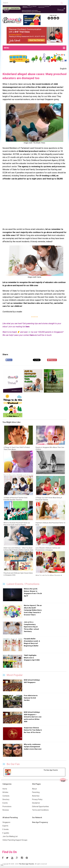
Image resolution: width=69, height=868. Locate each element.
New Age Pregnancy (40, 822)
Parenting (36, 792)
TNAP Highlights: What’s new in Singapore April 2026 (32, 658)
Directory (6, 799)
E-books (6, 829)
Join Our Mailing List (10, 836)
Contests (6, 796)
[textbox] (32, 3)
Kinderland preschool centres (32, 151)
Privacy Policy (37, 799)
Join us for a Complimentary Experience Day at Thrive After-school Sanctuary (31, 627)
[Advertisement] (35, 206)
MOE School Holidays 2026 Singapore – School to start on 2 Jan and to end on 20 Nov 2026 (33, 717)
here (27, 327)
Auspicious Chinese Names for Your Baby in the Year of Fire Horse (33, 730)
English (63, 69)
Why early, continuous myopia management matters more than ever (33, 747)
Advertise (36, 796)
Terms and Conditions (40, 810)
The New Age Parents (26, 864)
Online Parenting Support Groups (15, 840)
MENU (35, 48)
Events (5, 803)
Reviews (6, 810)
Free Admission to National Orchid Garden (31, 698)
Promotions (7, 806)
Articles (5, 792)
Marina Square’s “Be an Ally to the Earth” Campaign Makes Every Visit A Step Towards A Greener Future (33, 610)
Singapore (6, 822)
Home (5, 789)
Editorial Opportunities (40, 806)
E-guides (6, 833)
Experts (5, 826)
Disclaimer (36, 803)
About (34, 789)
